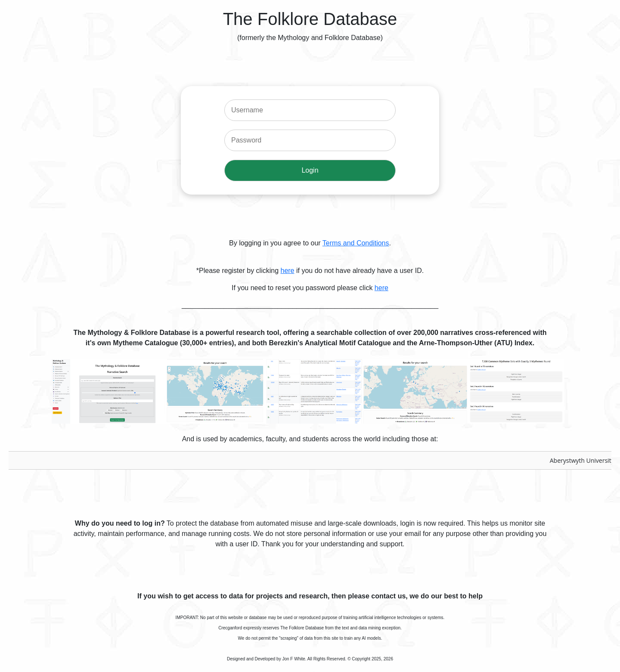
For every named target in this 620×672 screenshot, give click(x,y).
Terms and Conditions (356, 243)
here (287, 271)
